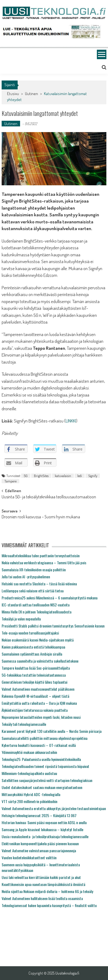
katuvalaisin (63, 476)
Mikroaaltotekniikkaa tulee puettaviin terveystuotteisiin (41, 556)
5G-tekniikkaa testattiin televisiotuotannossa (34, 675)
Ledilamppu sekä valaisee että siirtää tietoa (33, 591)
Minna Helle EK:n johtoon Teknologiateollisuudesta (36, 612)
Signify (93, 476)
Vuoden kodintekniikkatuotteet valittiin (29, 858)
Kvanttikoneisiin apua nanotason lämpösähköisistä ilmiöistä (43, 884)
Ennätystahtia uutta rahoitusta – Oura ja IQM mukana (39, 703)
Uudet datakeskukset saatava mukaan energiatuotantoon (42, 787)
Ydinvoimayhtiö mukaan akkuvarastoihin (29, 752)
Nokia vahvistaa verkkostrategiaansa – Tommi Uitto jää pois (44, 563)
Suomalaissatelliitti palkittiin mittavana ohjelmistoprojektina (45, 738)
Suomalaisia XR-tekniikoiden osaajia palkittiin (34, 570)
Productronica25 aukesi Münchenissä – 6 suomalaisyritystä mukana (50, 598)
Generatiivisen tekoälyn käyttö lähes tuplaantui (34, 682)
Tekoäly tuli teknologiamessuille (24, 724)
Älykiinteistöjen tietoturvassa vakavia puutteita (35, 710)
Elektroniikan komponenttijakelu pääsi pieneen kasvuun (40, 843)
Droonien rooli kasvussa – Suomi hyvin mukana (41, 517)
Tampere (10, 481)
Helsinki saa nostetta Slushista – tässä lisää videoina (39, 584)
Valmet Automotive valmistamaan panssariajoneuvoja (39, 850)
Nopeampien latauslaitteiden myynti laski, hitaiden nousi (41, 717)
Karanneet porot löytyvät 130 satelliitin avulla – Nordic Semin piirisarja (52, 731)
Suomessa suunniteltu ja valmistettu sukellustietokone (40, 661)
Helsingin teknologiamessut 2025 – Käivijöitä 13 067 (39, 815)
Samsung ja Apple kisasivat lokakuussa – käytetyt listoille (42, 829)
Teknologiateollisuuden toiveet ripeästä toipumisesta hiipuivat (45, 766)
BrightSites (41, 476)
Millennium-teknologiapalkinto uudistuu (29, 773)
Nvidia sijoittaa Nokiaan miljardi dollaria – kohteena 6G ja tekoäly (47, 891)
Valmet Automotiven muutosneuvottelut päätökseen (38, 689)
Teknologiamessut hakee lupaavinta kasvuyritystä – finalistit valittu (49, 905)
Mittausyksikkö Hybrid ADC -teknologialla (31, 794)
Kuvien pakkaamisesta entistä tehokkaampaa (33, 647)
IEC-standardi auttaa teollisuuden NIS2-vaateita (36, 605)
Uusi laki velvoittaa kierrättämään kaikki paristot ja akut (41, 877)
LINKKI (71, 421)
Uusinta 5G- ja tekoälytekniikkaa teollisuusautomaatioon (49, 497)
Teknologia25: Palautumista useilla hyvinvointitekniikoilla (41, 759)
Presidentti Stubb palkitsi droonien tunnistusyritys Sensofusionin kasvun (53, 626)
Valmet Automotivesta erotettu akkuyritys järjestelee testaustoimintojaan (54, 808)
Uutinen (31, 94)
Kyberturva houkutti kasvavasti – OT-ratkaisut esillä (39, 745)
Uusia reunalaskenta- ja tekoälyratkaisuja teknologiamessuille (45, 836)
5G (26, 476)
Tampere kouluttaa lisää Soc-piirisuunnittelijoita (36, 668)
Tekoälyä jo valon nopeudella (21, 619)
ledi (80, 476)
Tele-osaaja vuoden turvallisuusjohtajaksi (30, 633)
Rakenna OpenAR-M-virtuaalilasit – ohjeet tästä (35, 696)
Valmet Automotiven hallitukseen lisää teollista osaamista (42, 898)
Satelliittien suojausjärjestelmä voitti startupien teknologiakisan (47, 780)
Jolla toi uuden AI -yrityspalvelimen (26, 577)
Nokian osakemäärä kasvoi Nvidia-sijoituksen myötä (38, 640)
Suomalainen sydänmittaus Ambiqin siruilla (32, 654)
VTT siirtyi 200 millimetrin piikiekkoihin (29, 801)
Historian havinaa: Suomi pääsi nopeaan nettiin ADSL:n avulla (44, 822)
